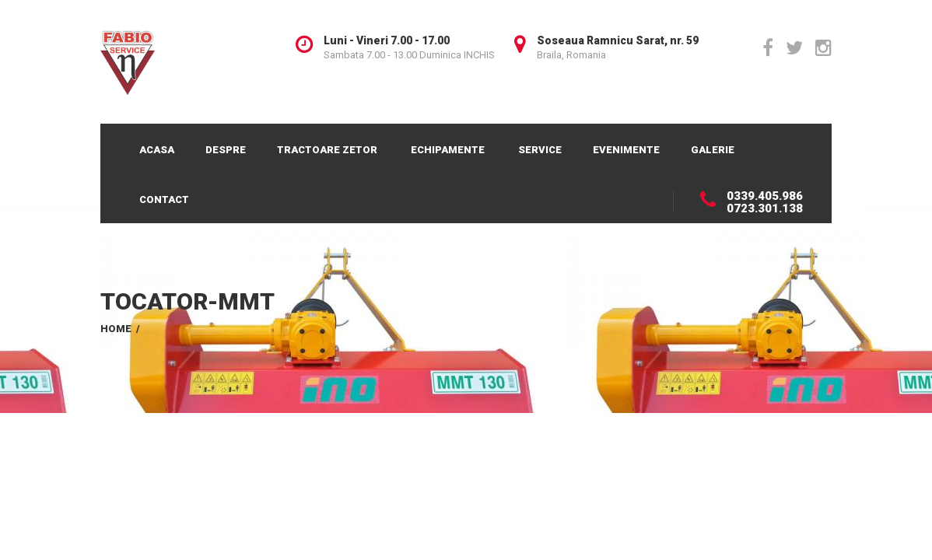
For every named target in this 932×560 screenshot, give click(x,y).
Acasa (157, 150)
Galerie (713, 150)
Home (116, 329)
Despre (226, 150)
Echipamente (448, 150)
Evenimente (626, 150)
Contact (164, 199)
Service (540, 150)
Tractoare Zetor (327, 150)
